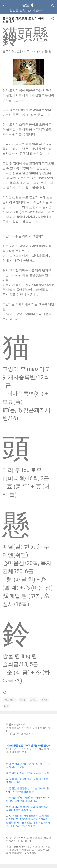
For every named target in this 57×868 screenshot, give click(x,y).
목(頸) (44, 700)
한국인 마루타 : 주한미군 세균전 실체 (29, 773)
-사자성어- (10, 700)
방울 (6, 706)
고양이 (34, 700)
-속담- (23, 700)
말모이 (28, 5)
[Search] (53, 6)
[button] (53, 19)
